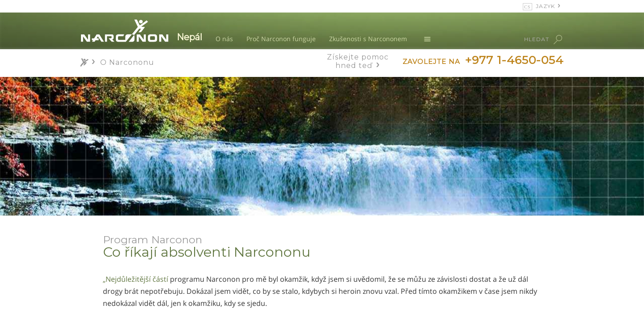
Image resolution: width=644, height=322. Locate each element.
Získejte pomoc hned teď (358, 61)
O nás (224, 39)
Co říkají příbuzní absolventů (147, 302)
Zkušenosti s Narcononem (368, 39)
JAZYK (545, 6)
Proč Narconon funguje (281, 39)
